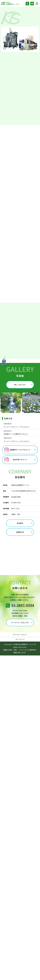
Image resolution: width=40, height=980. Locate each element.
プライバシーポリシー (20, 635)
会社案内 (20, 523)
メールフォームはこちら (20, 622)
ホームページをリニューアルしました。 (17, 427)
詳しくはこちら (20, 385)
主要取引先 (20, 532)
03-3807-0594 (16, 497)
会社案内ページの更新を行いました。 (16, 434)
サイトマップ (20, 639)
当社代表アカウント (20, 460)
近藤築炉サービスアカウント (20, 450)
